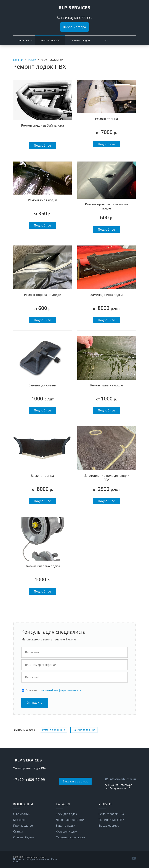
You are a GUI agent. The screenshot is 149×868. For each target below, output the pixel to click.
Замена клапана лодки (42, 566)
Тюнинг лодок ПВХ (84, 730)
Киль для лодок (66, 831)
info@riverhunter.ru (123, 779)
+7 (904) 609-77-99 (75, 18)
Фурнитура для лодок (71, 837)
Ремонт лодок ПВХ (54, 730)
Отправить (34, 703)
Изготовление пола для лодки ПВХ (106, 478)
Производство (23, 826)
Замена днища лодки (107, 295)
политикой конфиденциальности (61, 690)
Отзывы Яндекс (24, 837)
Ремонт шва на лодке (106, 385)
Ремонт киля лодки (42, 200)
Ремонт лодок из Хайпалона (43, 125)
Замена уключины (42, 385)
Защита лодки (66, 826)
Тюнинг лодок (80, 40)
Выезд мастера (109, 826)
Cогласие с (54, 690)
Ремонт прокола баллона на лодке (107, 206)
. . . (102, 40)
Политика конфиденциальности (31, 859)
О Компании (22, 814)
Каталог (24, 40)
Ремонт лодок (50, 40)
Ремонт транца (107, 119)
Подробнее (43, 146)
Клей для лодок (66, 814)
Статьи (18, 831)
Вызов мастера (74, 27)
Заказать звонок (75, 781)
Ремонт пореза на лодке (42, 295)
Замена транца (42, 476)
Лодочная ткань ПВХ (70, 820)
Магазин (19, 820)
